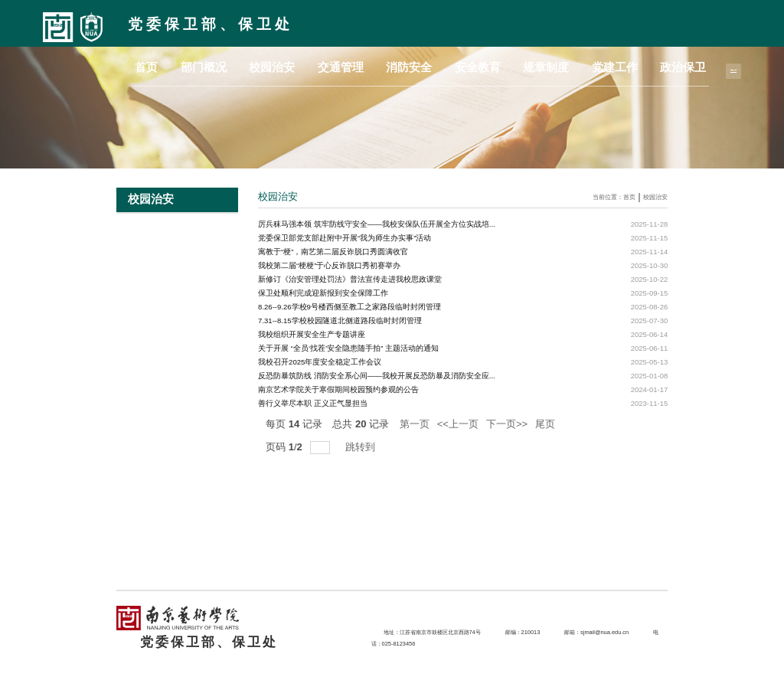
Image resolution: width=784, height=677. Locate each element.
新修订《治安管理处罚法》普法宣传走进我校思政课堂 (350, 279)
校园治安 (393, 64)
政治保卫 (692, 64)
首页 (302, 64)
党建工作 (642, 64)
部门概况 (343, 64)
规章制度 (593, 64)
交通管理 (443, 64)
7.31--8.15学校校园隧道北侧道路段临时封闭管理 (340, 321)
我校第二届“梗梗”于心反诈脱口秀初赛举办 (329, 265)
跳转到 (362, 447)
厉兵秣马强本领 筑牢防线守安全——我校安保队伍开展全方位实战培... (377, 224)
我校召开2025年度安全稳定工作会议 (320, 362)
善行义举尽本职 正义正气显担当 (313, 403)
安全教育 (543, 64)
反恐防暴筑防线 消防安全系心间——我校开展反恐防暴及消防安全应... (377, 376)
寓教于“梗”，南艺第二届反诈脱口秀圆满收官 (333, 252)
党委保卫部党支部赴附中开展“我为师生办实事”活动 (345, 238)
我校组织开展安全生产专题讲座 (312, 334)
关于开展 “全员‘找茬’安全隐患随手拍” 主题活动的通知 (348, 348)
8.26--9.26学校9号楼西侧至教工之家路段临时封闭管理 (350, 307)
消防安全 (493, 64)
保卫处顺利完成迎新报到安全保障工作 (323, 293)
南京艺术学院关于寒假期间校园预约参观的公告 (338, 389)
